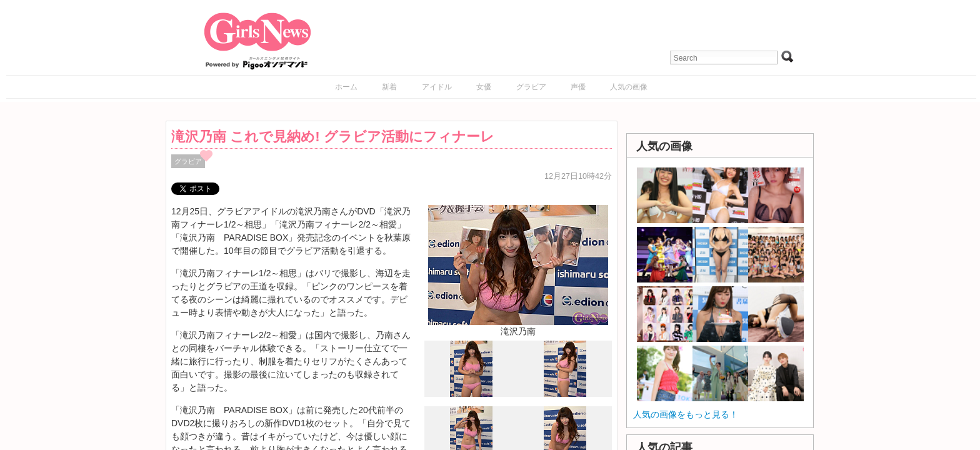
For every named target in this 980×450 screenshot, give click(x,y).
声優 (578, 87)
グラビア (531, 87)
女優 (484, 87)
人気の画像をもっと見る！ (686, 414)
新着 (389, 87)
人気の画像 (629, 87)
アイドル (437, 87)
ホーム (346, 87)
